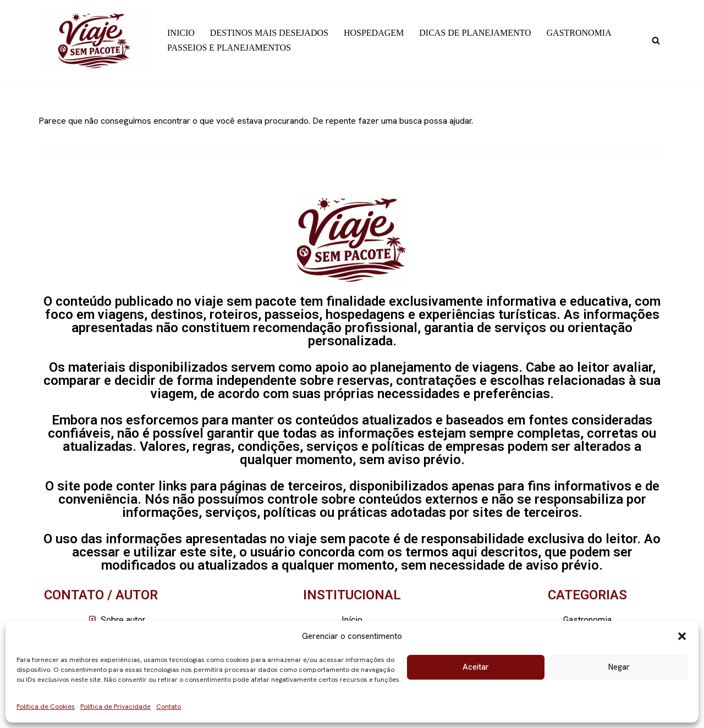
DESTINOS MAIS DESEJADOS (269, 33)
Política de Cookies (46, 707)
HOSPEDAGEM (374, 33)
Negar (619, 667)
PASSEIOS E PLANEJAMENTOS (229, 48)
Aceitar (476, 667)
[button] (682, 636)
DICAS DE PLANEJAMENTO (475, 33)
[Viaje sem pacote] (94, 40)
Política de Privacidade (116, 707)
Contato (169, 707)
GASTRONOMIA (579, 33)
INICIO (181, 33)
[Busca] (656, 40)
